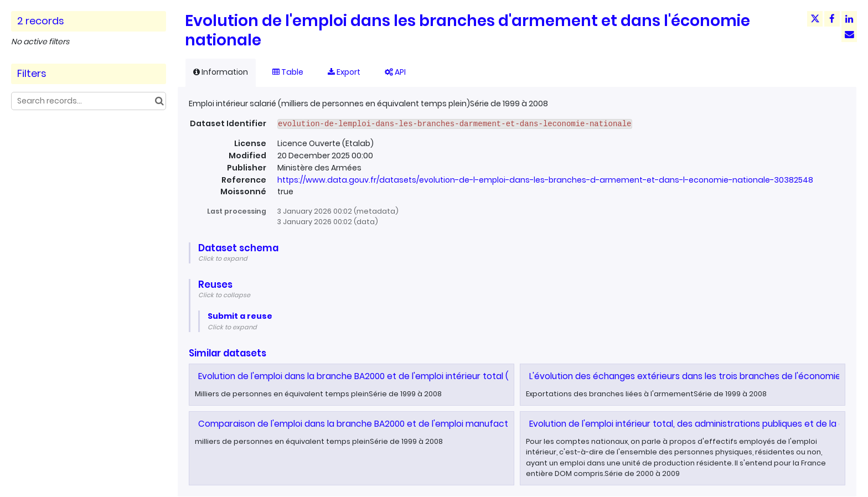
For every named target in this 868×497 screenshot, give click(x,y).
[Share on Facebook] (832, 19)
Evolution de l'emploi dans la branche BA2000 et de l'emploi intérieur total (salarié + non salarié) (397, 376)
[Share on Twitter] (815, 19)
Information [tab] (221, 72)
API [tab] (395, 72)
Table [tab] (288, 72)
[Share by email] (849, 34)
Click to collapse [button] (224, 295)
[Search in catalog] (159, 101)
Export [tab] (344, 72)
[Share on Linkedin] (849, 19)
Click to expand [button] (223, 258)
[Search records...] (89, 101)
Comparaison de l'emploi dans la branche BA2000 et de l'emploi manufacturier (363, 424)
